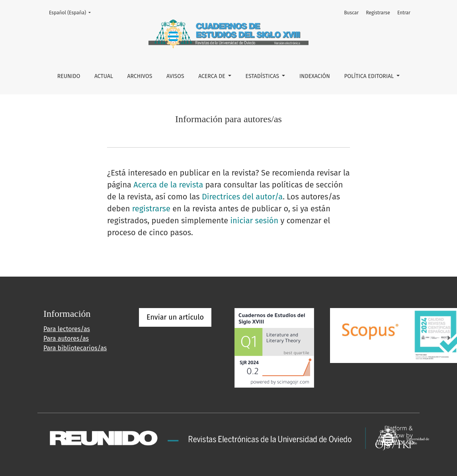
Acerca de (212, 76)
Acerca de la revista (168, 185)
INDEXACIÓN (315, 76)
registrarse (151, 209)
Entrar (404, 13)
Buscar (351, 13)
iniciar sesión (254, 220)
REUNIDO (69, 76)
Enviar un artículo (175, 317)
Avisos (175, 76)
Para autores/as (66, 338)
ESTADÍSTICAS (263, 76)
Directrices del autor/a (242, 197)
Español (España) (72, 12)
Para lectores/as (67, 329)
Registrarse (378, 13)
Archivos (140, 76)
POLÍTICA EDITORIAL (369, 76)
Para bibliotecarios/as (75, 348)
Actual (104, 76)
